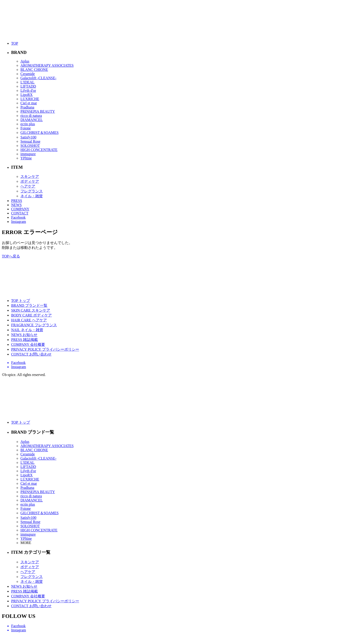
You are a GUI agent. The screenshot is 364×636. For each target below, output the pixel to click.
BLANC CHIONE (34, 70)
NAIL (27, 330)
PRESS (17, 201)
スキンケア (30, 176)
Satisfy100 (28, 137)
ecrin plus (28, 124)
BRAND (29, 305)
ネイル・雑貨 (32, 196)
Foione (26, 128)
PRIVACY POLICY (45, 349)
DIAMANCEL (32, 120)
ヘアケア (28, 186)
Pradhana (27, 107)
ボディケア (30, 181)
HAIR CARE (29, 320)
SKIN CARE (31, 310)
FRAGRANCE (34, 325)
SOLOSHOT (30, 146)
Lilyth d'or (28, 91)
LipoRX (26, 95)
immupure (28, 154)
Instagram (19, 222)
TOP (15, 43)
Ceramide (28, 74)
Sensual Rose (30, 141)
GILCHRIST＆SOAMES (39, 133)
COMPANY (20, 209)
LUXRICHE (30, 99)
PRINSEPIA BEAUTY (38, 111)
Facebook (18, 217)
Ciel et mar (29, 103)
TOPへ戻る (11, 256)
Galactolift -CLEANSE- (38, 78)
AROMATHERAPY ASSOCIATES (47, 65)
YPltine (26, 158)
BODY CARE (31, 315)
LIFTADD (28, 86)
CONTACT (20, 213)
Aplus (25, 61)
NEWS (16, 205)
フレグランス (32, 191)
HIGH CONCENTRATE (39, 150)
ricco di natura (31, 116)
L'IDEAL (28, 82)
